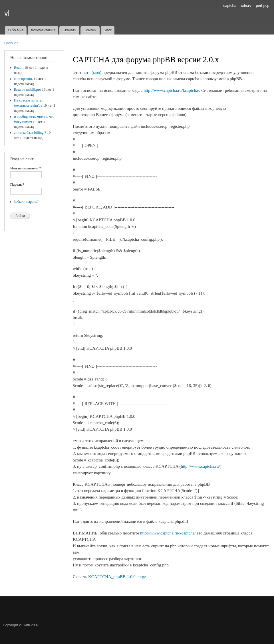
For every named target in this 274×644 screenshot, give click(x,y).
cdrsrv (246, 6)
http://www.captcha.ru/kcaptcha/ (171, 90)
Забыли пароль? (26, 202)
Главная (11, 43)
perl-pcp (263, 6)
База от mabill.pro (28, 90)
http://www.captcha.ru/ (201, 466)
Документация (43, 30)
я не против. (23, 79)
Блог (108, 30)
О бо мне (16, 30)
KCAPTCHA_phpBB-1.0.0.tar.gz (117, 577)
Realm (19, 68)
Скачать (69, 30)
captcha (230, 6)
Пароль (17, 185)
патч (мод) (92, 72)
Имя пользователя (26, 168)
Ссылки (90, 30)
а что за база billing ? (30, 133)
